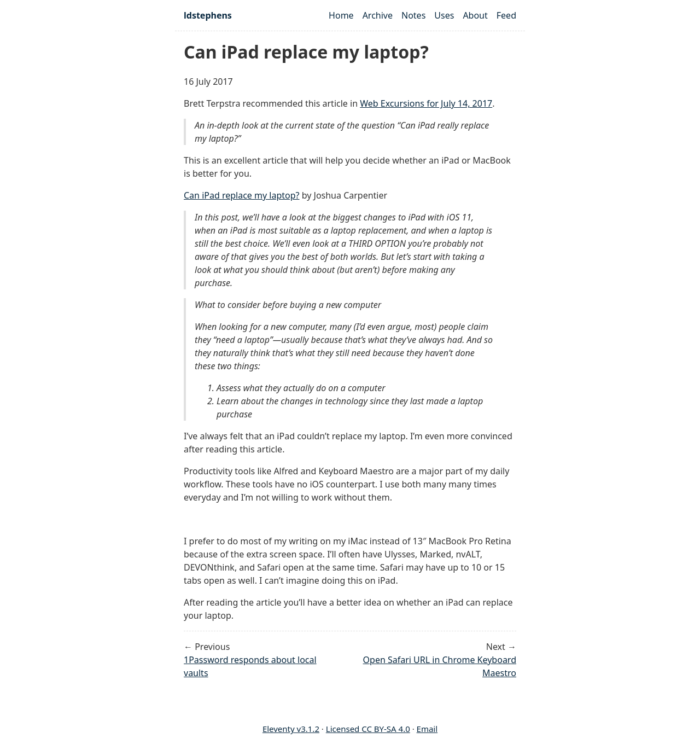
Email (427, 729)
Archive (378, 15)
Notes (413, 15)
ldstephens (208, 15)
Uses (444, 15)
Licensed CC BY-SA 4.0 (368, 729)
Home (341, 15)
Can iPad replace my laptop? (242, 195)
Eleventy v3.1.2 (291, 729)
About (475, 15)
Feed (506, 15)
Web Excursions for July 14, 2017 (426, 103)
